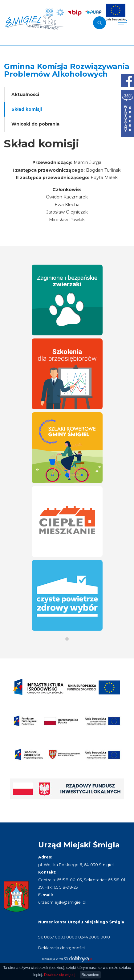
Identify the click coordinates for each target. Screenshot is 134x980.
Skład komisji (27, 109)
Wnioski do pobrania (35, 124)
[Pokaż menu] (123, 23)
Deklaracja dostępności (61, 948)
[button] (67, 639)
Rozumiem (90, 975)
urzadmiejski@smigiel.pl (62, 902)
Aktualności (25, 94)
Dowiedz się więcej (60, 975)
